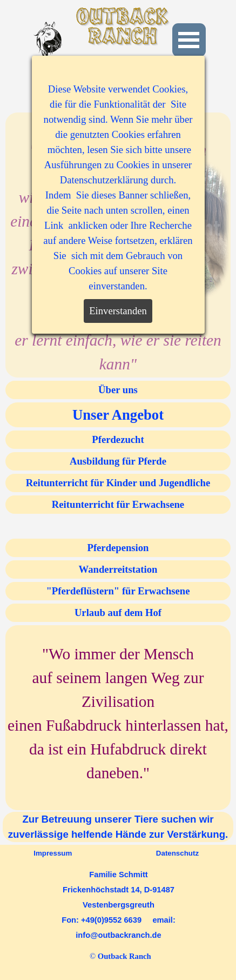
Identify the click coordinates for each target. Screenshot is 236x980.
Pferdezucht (118, 439)
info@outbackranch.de (118, 935)
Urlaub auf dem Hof (118, 612)
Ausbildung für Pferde (118, 461)
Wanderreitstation (118, 569)
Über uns (118, 390)
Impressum (53, 853)
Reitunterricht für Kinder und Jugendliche (118, 483)
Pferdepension (118, 548)
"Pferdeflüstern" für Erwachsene (118, 591)
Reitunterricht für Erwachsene (118, 504)
